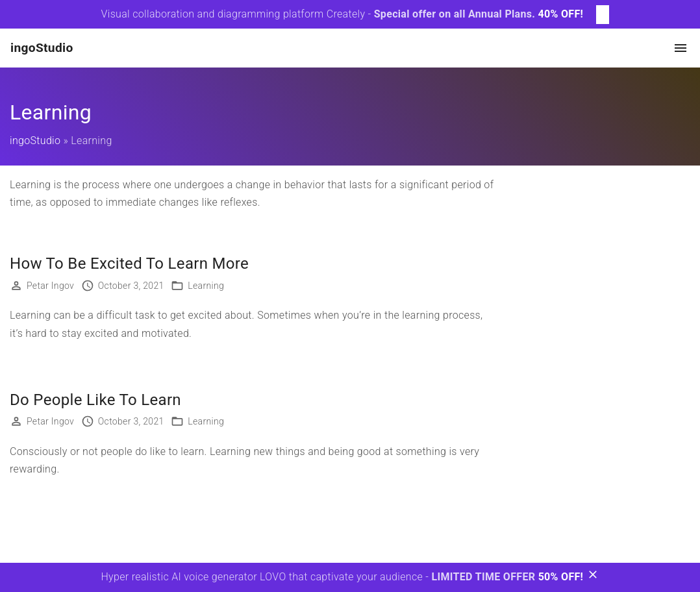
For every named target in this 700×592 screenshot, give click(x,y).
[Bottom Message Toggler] (593, 577)
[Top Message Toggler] (603, 15)
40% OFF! (561, 14)
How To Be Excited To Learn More (129, 264)
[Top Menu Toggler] (681, 48)
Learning (206, 286)
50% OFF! (561, 577)
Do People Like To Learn (95, 400)
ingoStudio (35, 141)
